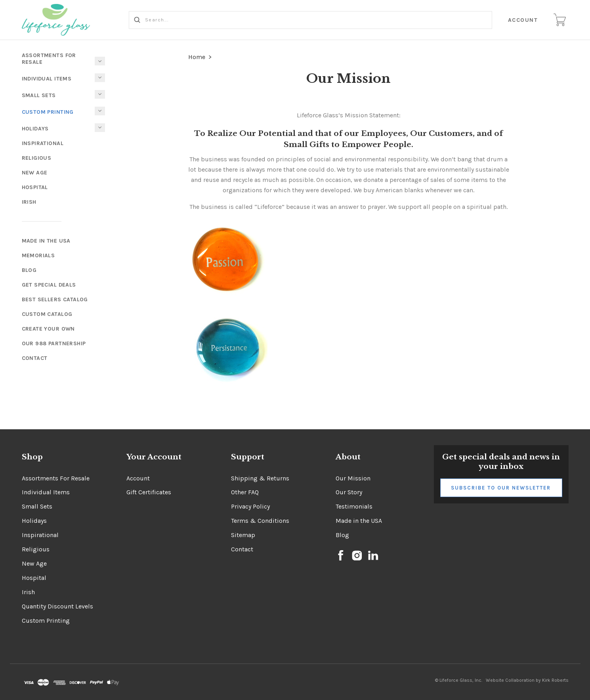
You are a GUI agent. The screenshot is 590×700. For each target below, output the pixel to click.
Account (523, 20)
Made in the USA (359, 521)
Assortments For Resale (49, 59)
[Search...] (311, 20)
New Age (35, 173)
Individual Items (47, 79)
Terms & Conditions (260, 521)
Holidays (35, 129)
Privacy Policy (250, 506)
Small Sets (39, 95)
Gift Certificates (149, 492)
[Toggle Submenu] (100, 111)
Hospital (35, 187)
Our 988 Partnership (54, 343)
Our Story (349, 492)
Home (197, 57)
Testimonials (354, 506)
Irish (29, 202)
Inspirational (43, 143)
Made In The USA (46, 241)
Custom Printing (48, 112)
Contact (35, 358)
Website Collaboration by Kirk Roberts (527, 680)
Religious (37, 158)
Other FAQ (245, 492)
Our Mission (353, 478)
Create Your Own (48, 329)
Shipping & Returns (260, 478)
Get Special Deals (49, 285)
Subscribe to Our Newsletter (501, 488)
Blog (29, 270)
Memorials (38, 255)
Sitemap (243, 535)
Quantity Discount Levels (57, 606)
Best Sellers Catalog (55, 299)
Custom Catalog (47, 314)
